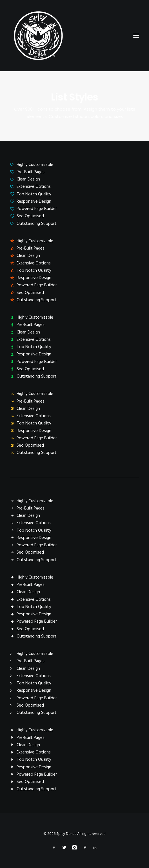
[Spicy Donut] (74, 36)
